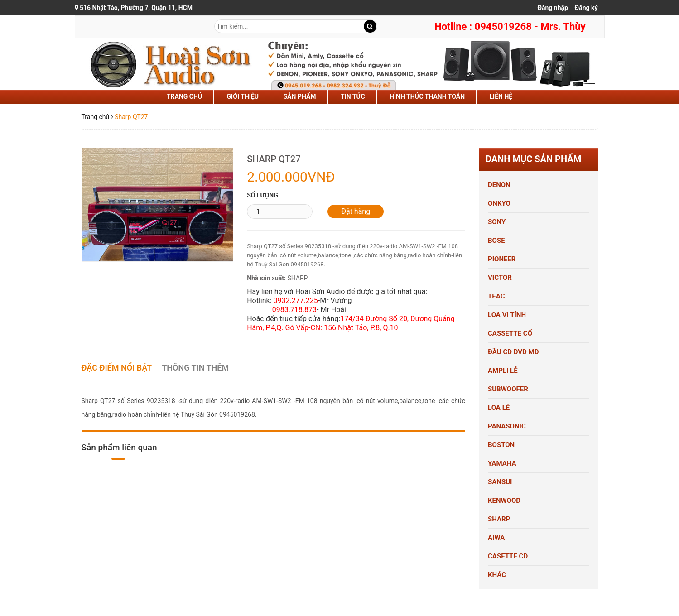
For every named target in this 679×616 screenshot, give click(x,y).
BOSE (496, 241)
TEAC (496, 296)
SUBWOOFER (508, 389)
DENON (499, 185)
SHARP (499, 519)
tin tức (353, 96)
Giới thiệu (243, 96)
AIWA (496, 538)
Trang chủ (184, 96)
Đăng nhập (553, 8)
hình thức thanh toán (427, 96)
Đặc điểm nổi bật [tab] (117, 368)
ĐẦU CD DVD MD (513, 352)
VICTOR (500, 278)
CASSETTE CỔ (510, 333)
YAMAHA (502, 463)
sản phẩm (299, 96)
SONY (497, 222)
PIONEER (502, 259)
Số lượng (262, 195)
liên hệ (501, 96)
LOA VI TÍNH (507, 315)
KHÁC (497, 575)
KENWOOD (504, 500)
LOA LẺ (499, 408)
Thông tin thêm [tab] (195, 368)
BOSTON (501, 445)
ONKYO (499, 203)
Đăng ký (586, 8)
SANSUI (500, 482)
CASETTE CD (508, 556)
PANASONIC (507, 426)
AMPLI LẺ (503, 371)
